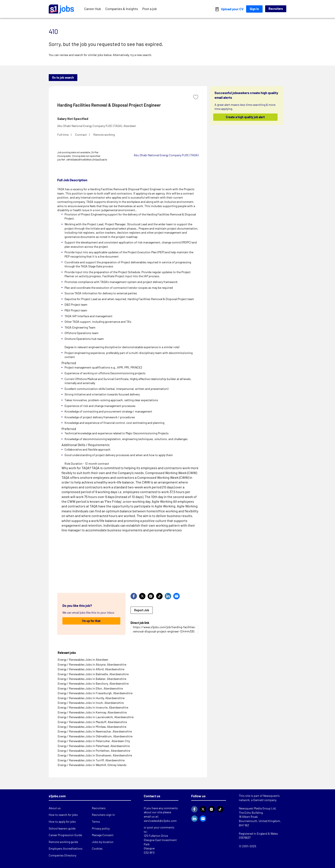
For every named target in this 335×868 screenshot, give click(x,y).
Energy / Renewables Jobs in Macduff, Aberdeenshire (92, 722)
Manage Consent (103, 835)
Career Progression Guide (65, 835)
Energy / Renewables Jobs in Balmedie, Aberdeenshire (93, 674)
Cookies (97, 848)
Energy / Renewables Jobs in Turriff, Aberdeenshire (91, 760)
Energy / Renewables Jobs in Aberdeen (83, 659)
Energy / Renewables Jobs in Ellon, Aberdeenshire (90, 688)
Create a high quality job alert (245, 117)
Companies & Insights (122, 9)
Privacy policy (101, 828)
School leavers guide (62, 828)
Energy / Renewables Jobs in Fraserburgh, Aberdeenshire (95, 693)
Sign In (254, 9)
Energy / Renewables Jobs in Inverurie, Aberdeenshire (93, 707)
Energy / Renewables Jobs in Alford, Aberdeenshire (91, 669)
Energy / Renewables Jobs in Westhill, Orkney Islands (92, 765)
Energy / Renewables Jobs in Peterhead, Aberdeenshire (94, 746)
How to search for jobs (63, 815)
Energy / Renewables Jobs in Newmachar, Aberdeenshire (95, 731)
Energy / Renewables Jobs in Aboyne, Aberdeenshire (92, 664)
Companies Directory (62, 855)
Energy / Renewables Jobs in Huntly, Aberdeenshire (91, 698)
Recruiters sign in (103, 815)
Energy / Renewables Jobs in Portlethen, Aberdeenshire (94, 751)
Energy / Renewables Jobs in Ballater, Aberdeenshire (92, 679)
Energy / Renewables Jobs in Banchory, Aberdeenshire (93, 683)
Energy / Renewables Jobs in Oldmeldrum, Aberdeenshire (95, 736)
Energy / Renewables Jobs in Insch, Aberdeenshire (91, 703)
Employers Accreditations (66, 848)
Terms (96, 822)
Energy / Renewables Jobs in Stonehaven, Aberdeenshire (95, 755)
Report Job (142, 610)
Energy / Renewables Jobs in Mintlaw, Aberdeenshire (92, 727)
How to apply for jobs (62, 822)
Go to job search (63, 77)
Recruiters (276, 9)
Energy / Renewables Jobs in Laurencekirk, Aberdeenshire (96, 717)
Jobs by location (103, 842)
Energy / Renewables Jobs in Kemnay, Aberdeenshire (92, 712)
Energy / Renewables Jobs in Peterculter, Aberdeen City (94, 741)
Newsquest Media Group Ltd (257, 808)
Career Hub (93, 9)
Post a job (150, 9)
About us (55, 808)
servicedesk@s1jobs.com (160, 821)
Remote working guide (63, 842)
